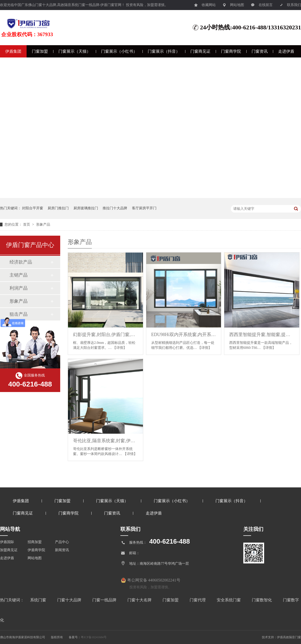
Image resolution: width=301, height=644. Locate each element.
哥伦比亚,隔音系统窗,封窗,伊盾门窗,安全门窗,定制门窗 (105, 441)
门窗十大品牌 (70, 600)
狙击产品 (19, 314)
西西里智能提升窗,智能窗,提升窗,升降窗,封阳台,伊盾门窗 (262, 335)
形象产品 (43, 224)
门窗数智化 (262, 600)
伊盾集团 (13, 51)
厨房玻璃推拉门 (86, 208)
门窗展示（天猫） (74, 51)
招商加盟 (35, 542)
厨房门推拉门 (58, 208)
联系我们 (290, 4)
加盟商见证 (9, 550)
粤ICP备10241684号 (94, 637)
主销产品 (19, 275)
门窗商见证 (200, 51)
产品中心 (62, 542)
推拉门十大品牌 (115, 208)
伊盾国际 (7, 542)
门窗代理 (198, 600)
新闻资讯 (62, 550)
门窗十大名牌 (140, 600)
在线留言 (262, 4)
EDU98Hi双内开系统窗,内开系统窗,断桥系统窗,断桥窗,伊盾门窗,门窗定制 (184, 335)
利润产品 (19, 288)
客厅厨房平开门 (144, 208)
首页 (27, 224)
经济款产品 (21, 262)
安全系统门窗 (229, 600)
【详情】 (120, 348)
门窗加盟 (40, 51)
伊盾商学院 (36, 550)
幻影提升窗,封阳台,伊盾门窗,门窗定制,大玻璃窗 (105, 335)
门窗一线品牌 (105, 600)
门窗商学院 (231, 51)
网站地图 (233, 4)
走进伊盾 (286, 51)
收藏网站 (205, 4)
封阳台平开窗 (33, 208)
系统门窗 (39, 600)
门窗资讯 (260, 51)
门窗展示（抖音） (164, 51)
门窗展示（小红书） (119, 51)
